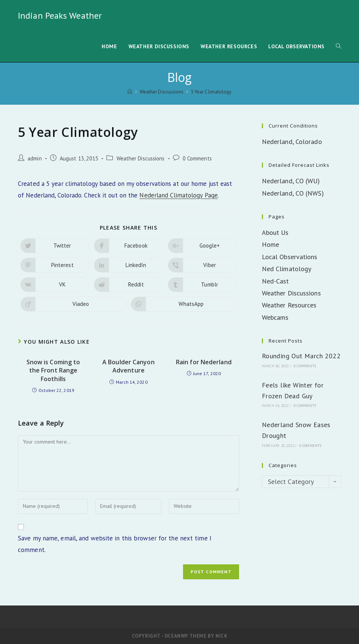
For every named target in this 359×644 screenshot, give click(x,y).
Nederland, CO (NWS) (293, 193)
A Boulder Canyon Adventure (129, 366)
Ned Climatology (287, 269)
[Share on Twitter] (55, 246)
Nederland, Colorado (292, 142)
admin (35, 158)
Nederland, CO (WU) (291, 181)
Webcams (275, 317)
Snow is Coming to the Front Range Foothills (53, 370)
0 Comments (197, 158)
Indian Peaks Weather (60, 16)
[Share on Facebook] (128, 246)
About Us (275, 232)
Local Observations (290, 257)
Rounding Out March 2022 (301, 356)
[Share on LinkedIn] (128, 265)
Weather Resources (289, 305)
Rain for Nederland (204, 362)
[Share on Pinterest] (55, 265)
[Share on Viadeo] (73, 304)
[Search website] (338, 47)
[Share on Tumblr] (202, 285)
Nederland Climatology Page (179, 195)
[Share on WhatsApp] (184, 304)
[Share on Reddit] (128, 285)
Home (270, 244)
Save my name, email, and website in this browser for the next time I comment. (115, 544)
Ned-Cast (276, 281)
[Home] (130, 92)
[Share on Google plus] (202, 246)
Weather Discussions (141, 158)
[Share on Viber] (202, 265)
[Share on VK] (55, 285)
